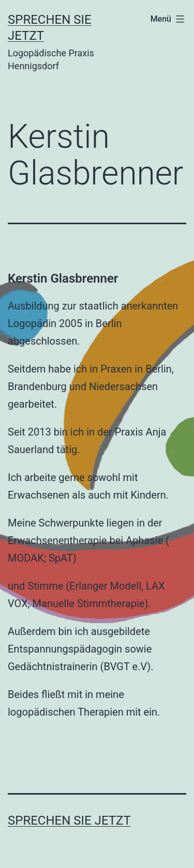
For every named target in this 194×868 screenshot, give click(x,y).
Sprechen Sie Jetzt (69, 820)
